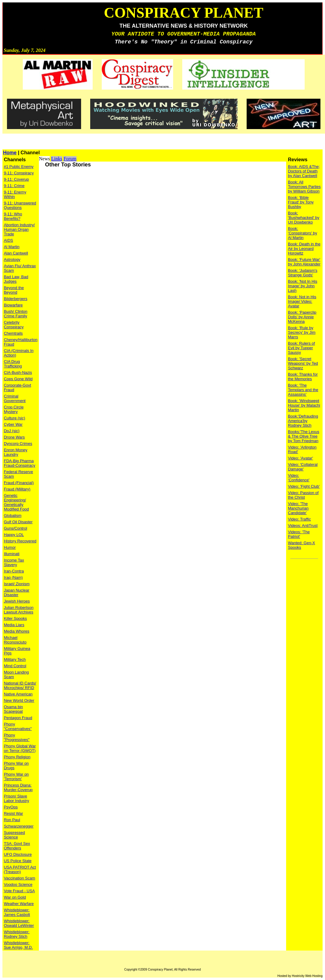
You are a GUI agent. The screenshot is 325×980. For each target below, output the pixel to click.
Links (56, 159)
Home (10, 153)
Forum (70, 159)
